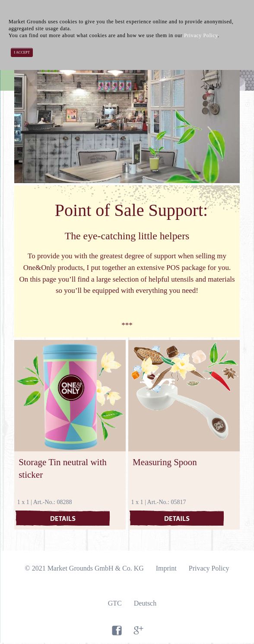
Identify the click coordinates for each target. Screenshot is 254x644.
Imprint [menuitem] (166, 568)
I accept (22, 52)
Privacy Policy (201, 35)
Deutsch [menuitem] (145, 603)
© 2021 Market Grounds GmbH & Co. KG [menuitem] (84, 568)
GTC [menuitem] (115, 603)
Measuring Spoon (165, 462)
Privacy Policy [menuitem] (209, 568)
